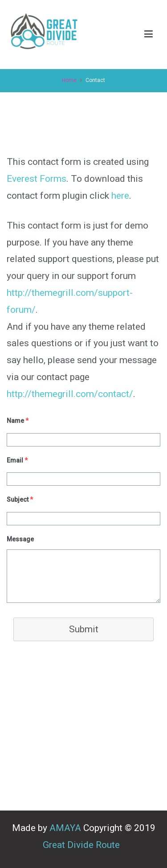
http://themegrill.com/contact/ (70, 394)
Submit (84, 629)
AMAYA (65, 828)
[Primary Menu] (149, 35)
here (120, 196)
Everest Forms (37, 179)
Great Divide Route (83, 845)
